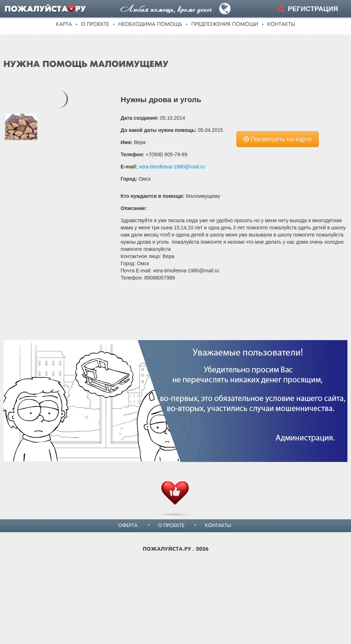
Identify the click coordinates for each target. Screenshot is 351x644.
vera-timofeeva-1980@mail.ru (172, 167)
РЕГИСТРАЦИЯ (313, 9)
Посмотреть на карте (278, 139)
